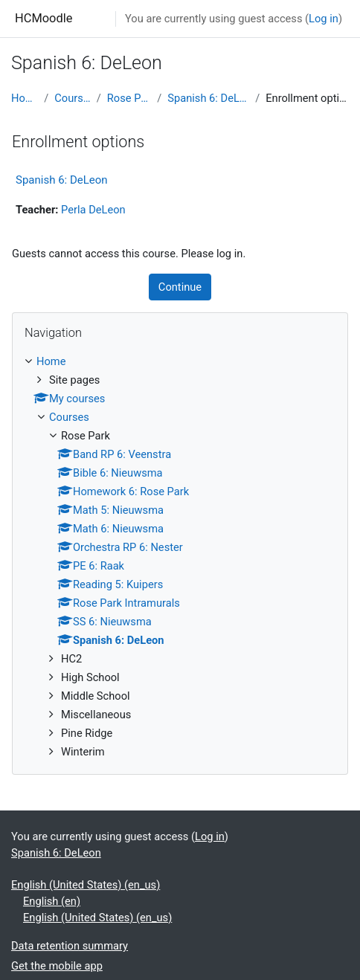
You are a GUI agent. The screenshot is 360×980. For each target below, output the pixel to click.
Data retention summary (70, 946)
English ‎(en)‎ (52, 901)
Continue (180, 287)
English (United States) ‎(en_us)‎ (86, 885)
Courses (72, 98)
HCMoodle (44, 18)
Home (25, 98)
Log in (324, 19)
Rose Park (129, 98)
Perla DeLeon (93, 210)
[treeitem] (180, 557)
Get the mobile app (57, 966)
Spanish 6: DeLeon (208, 98)
